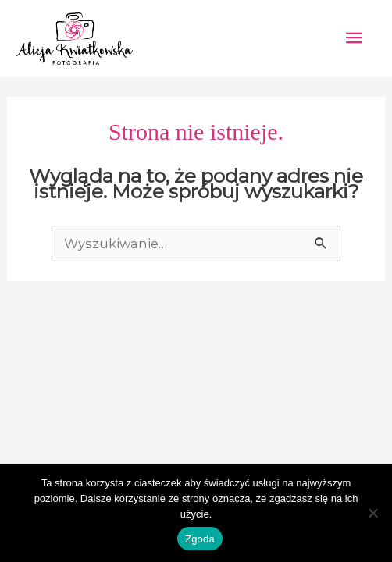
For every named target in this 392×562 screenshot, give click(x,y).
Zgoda (200, 539)
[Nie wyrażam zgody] (372, 513)
